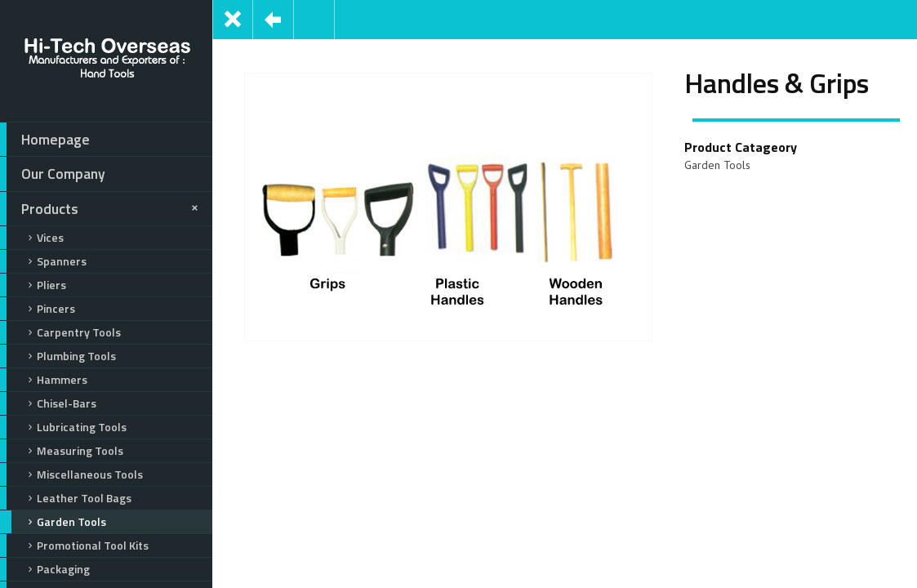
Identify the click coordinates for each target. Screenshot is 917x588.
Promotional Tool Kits (74, 546)
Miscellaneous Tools (71, 474)
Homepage (45, 140)
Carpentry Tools (60, 332)
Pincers (38, 309)
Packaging (45, 569)
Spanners (43, 261)
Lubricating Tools (63, 427)
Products (102, 209)
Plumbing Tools (58, 356)
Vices (32, 238)
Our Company (53, 174)
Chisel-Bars (48, 403)
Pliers (33, 285)
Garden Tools (53, 522)
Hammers (44, 380)
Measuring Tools (62, 451)
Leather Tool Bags (66, 498)
